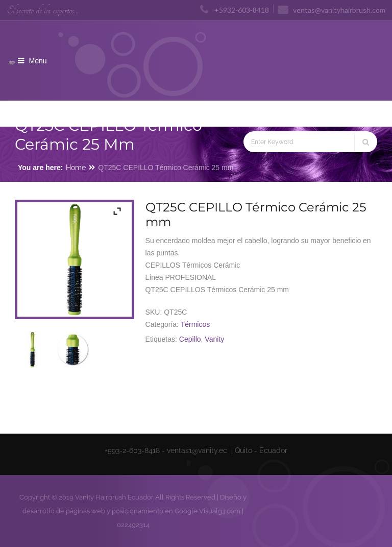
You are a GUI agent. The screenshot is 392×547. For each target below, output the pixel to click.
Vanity (214, 339)
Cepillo (190, 339)
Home (76, 168)
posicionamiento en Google (155, 511)
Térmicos (195, 324)
